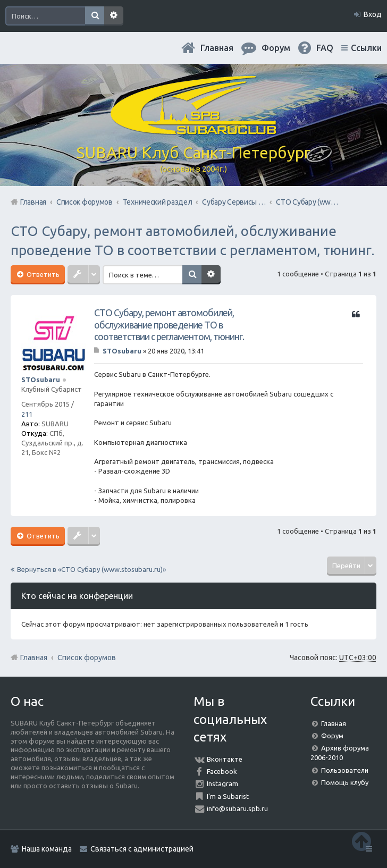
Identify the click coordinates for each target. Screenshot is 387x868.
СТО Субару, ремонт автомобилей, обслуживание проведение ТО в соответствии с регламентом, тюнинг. (169, 325)
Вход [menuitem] (373, 14)
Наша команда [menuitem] (47, 849)
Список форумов (87, 658)
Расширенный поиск (114, 16)
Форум (332, 736)
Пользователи (345, 770)
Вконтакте (225, 759)
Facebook (222, 771)
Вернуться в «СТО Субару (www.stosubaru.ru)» (91, 569)
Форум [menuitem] (276, 48)
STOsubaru (41, 380)
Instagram (222, 783)
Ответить (42, 274)
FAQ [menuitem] (325, 48)
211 (27, 414)
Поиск (95, 16)
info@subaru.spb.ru (237, 808)
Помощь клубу (345, 782)
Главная (217, 48)
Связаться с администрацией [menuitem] (142, 849)
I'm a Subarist (228, 796)
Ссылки (366, 48)
